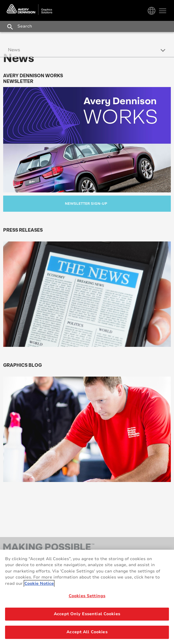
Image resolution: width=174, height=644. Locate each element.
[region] (87, 597)
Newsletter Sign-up (86, 204)
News (14, 50)
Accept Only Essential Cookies (87, 614)
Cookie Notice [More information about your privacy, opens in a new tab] (39, 584)
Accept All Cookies (87, 632)
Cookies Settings (87, 596)
